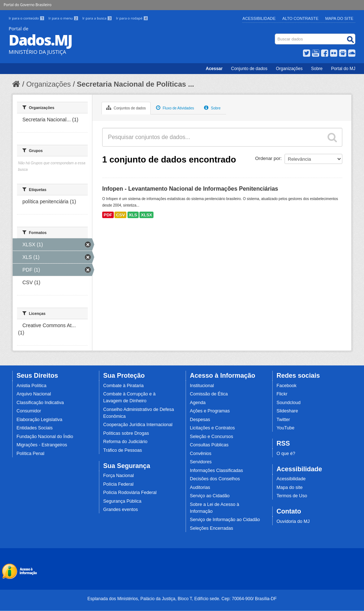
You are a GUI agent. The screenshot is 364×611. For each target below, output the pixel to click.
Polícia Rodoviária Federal (130, 493)
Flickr (282, 394)
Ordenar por (268, 158)
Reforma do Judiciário (125, 442)
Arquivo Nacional (34, 394)
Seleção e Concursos (212, 437)
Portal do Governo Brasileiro (27, 5)
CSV (120, 215)
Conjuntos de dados (126, 108)
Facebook (287, 386)
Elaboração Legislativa (40, 420)
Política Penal (31, 454)
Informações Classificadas (216, 471)
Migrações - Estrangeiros (42, 445)
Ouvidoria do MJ (293, 521)
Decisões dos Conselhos (215, 479)
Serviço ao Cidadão (210, 496)
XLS (133, 215)
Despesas (200, 420)
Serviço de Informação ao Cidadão (225, 520)
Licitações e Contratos (213, 428)
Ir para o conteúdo (27, 18)
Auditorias (200, 487)
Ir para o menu (64, 18)
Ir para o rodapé (132, 18)
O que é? (286, 454)
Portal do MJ (343, 69)
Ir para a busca (98, 18)
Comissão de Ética (209, 394)
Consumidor (29, 411)
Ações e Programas (210, 411)
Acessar (214, 69)
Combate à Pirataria (123, 386)
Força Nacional (119, 476)
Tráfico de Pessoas (123, 450)
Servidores (201, 462)
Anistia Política (32, 386)
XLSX (146, 215)
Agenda (198, 403)
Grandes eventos (121, 510)
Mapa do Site (339, 18)
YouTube (286, 428)
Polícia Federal (118, 484)
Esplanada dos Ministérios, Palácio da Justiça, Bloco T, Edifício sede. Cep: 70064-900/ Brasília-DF (182, 599)
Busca (276, 35)
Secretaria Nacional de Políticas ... (136, 84)
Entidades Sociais (35, 428)
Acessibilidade (259, 18)
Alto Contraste (300, 18)
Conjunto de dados (249, 69)
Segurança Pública (122, 501)
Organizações (289, 69)
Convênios (201, 454)
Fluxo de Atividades (175, 108)
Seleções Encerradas (212, 528)
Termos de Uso (292, 496)
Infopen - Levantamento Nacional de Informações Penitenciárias (190, 189)
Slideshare (287, 411)
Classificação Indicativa (40, 403)
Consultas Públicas (209, 445)
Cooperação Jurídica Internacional (138, 425)
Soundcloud (289, 403)
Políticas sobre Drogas (126, 433)
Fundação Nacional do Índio (45, 437)
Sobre (317, 69)
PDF (108, 215)
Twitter (283, 420)
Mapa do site (290, 487)
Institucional (202, 386)
